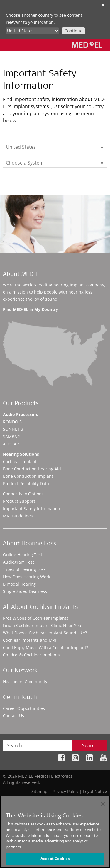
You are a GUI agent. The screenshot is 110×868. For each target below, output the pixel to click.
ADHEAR (11, 444)
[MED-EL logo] (87, 45)
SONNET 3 (13, 429)
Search (90, 745)
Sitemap (39, 791)
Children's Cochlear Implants (31, 655)
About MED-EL (23, 275)
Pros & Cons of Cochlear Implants (36, 618)
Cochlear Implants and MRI (30, 640)
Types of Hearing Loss (24, 569)
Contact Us (13, 716)
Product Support (19, 501)
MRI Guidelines (18, 516)
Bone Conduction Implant (28, 476)
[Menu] (6, 45)
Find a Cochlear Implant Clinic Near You (42, 625)
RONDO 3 (12, 422)
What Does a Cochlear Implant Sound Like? (45, 633)
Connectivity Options (23, 494)
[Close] (103, 804)
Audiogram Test (18, 562)
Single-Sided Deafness (25, 591)
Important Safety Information (32, 508)
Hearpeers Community (25, 682)
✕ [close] (103, 5)
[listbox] (55, 147)
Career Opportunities (24, 708)
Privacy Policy (65, 791)
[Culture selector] (32, 31)
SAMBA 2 (12, 436)
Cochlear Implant (20, 461)
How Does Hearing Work (27, 577)
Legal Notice (95, 791)
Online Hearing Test (23, 555)
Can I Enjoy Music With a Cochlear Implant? (45, 647)
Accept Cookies (55, 859)
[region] (55, 832)
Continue (73, 31)
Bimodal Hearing (19, 584)
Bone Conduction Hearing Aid (32, 469)
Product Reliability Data (26, 484)
